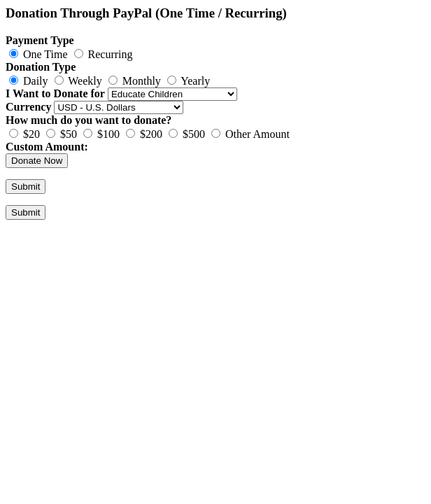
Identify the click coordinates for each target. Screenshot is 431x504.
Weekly (78, 81)
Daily (29, 81)
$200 (144, 134)
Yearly (189, 81)
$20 (24, 134)
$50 (62, 134)
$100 (101, 134)
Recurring (104, 54)
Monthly (135, 81)
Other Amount (250, 134)
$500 (187, 134)
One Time (40, 54)
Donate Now (37, 161)
